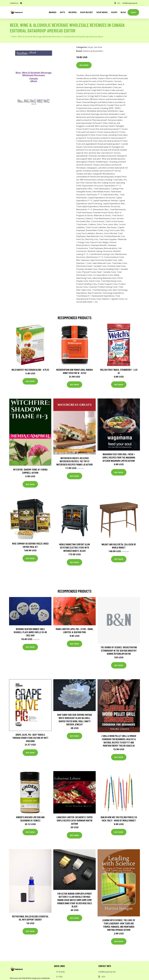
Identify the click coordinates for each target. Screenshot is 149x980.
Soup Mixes (102, 12)
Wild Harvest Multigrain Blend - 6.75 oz (30, 370)
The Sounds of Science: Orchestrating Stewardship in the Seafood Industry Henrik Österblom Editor (119, 650)
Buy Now (84, 65)
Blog (123, 12)
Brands (62, 972)
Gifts (62, 12)
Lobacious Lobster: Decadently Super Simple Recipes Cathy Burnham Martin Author (74, 820)
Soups (114, 12)
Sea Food (98, 47)
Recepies (73, 12)
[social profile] (21, 3)
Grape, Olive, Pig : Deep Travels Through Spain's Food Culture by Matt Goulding (30, 738)
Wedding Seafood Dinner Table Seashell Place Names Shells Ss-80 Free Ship (30, 632)
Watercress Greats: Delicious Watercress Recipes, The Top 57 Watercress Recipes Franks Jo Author (74, 461)
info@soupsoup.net (130, 3)
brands (53, 12)
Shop (133, 12)
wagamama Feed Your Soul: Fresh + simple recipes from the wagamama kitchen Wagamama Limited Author (119, 457)
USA (119, 3)
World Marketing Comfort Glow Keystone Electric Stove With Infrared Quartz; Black (75, 548)
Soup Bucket (86, 12)
